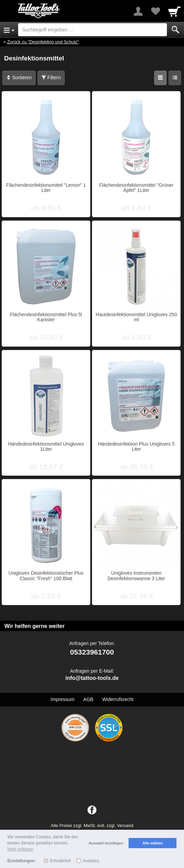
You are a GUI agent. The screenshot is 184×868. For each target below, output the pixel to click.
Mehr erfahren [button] (20, 849)
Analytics (91, 861)
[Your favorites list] (155, 11)
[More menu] (138, 11)
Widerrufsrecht (118, 699)
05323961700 (92, 652)
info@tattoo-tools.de (92, 678)
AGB (88, 699)
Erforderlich (60, 861)
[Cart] (174, 11)
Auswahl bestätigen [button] (106, 843)
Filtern (51, 78)
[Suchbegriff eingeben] (93, 30)
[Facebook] (92, 810)
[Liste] (175, 78)
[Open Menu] (9, 30)
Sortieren (19, 78)
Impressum (62, 699)
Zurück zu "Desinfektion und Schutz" (43, 42)
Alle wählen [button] (153, 843)
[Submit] (175, 30)
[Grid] (160, 78)
